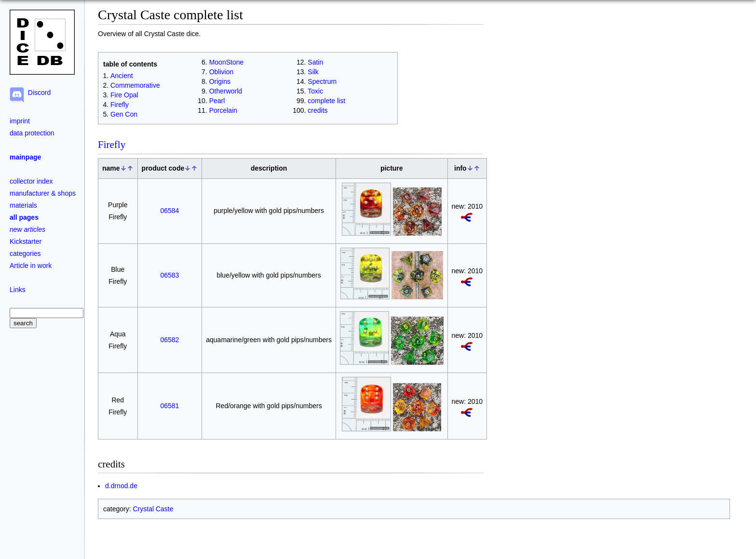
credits (317, 110)
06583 (169, 275)
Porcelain (223, 110)
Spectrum (322, 81)
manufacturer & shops (43, 193)
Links (18, 290)
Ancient (122, 76)
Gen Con (124, 114)
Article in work (31, 266)
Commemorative (135, 85)
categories (25, 253)
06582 (169, 340)
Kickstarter (26, 241)
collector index (31, 181)
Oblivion (222, 72)
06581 (169, 406)
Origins (220, 81)
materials (23, 205)
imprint (20, 121)
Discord (37, 93)
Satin (315, 62)
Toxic (315, 91)
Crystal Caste (153, 509)
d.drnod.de (121, 486)
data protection (32, 133)
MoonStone (227, 62)
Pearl (217, 101)
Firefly (120, 105)
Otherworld (226, 91)
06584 (169, 211)
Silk (313, 72)
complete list (326, 101)
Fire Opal (124, 95)
